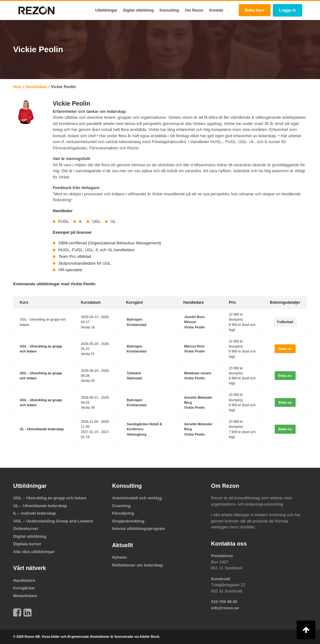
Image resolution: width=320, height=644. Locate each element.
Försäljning (123, 513)
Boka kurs (255, 10)
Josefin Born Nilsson (194, 319)
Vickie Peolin (194, 327)
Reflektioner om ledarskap (138, 565)
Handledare (36, 87)
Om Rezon (194, 10)
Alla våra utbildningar (34, 552)
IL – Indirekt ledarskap (35, 513)
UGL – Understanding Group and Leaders (53, 521)
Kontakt (216, 10)
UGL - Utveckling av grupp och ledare (41, 349)
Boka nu (285, 349)
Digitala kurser (27, 544)
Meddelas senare (197, 373)
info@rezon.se (225, 608)
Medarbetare (25, 596)
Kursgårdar (24, 588)
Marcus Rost (194, 346)
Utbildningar (106, 10)
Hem (17, 87)
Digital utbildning (138, 10)
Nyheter (120, 557)
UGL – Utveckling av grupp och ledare (50, 498)
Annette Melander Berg (198, 400)
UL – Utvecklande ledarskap (40, 506)
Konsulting (169, 10)
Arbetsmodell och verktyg (137, 498)
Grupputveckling (128, 521)
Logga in (287, 10)
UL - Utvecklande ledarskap (42, 429)
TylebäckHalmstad (134, 376)
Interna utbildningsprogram (139, 529)
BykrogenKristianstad (136, 322)
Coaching (121, 506)
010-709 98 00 (224, 602)
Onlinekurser (26, 529)
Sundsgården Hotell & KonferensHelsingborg (144, 429)
